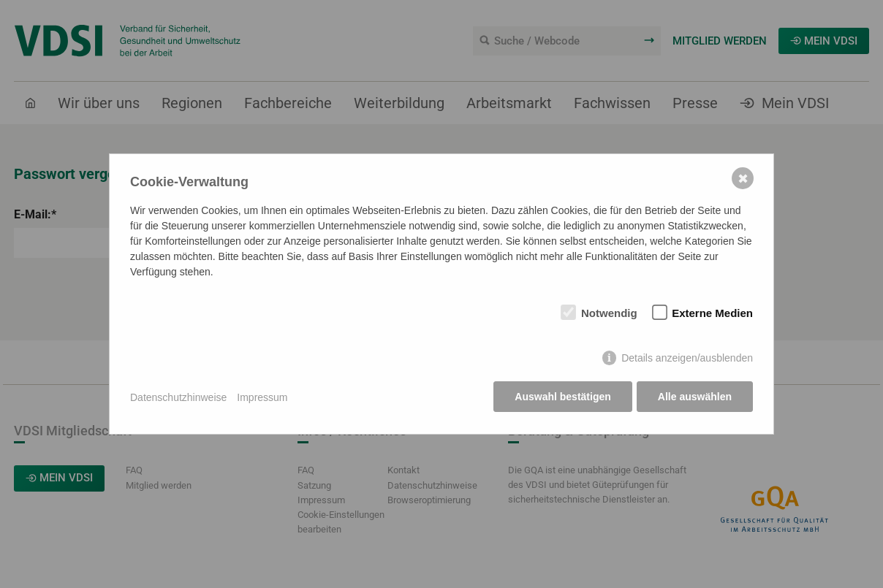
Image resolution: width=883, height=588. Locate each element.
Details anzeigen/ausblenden (687, 359)
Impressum (262, 397)
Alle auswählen (695, 397)
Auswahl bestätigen (562, 397)
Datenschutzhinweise (178, 397)
